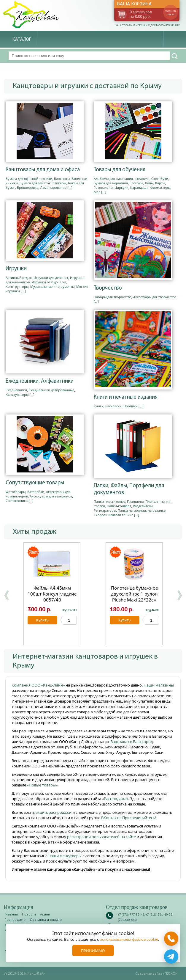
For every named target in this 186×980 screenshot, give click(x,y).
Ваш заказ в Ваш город (132, 742)
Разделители (143, 506)
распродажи (60, 812)
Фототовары (16, 492)
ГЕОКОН (171, 973)
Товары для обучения (120, 170)
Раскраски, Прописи (121, 406)
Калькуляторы (17, 394)
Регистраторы (105, 510)
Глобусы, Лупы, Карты (147, 183)
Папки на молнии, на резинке (142, 510)
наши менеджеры (65, 856)
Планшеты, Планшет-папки (149, 501)
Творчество (108, 288)
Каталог (22, 39)
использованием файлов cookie (129, 939)
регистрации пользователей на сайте (101, 837)
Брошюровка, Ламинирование (42, 187)
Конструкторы (17, 286)
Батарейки (36, 492)
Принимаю (93, 951)
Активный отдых (19, 278)
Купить (42, 620)
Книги (99, 406)
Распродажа (15, 919)
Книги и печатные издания (126, 397)
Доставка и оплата (46, 919)
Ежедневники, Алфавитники (40, 381)
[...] (70, 187)
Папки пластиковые (109, 501)
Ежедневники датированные (51, 390)
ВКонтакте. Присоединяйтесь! (129, 818)
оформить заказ (171, 12)
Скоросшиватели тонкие (113, 515)
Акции (45, 914)
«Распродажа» (115, 799)
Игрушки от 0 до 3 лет (49, 282)
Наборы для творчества (113, 297)
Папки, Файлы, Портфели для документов (129, 489)
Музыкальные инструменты (52, 286)
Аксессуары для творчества (155, 297)
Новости (29, 914)
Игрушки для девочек (51, 278)
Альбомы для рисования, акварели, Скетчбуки (131, 179)
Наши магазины (159, 685)
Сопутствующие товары (35, 483)
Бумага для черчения (111, 183)
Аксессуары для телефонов (51, 496)
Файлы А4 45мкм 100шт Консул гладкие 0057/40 (52, 594)
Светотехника (17, 501)
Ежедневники (16, 390)
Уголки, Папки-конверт (112, 506)
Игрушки (16, 269)
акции (41, 812)
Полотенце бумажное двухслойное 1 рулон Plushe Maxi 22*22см (134, 594)
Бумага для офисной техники (29, 179)
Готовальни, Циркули (111, 187)
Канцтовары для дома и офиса (43, 170)
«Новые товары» (42, 785)
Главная (11, 914)
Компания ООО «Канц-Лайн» (39, 685)
